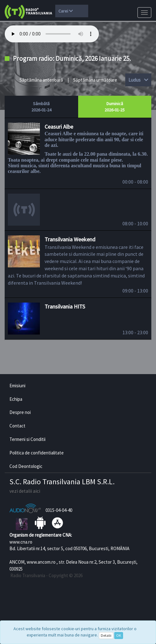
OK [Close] (119, 635)
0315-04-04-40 (59, 510)
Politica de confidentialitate (37, 453)
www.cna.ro (21, 542)
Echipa (16, 399)
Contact (17, 426)
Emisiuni (17, 386)
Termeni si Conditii (27, 439)
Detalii (106, 635)
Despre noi (20, 412)
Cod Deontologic (26, 466)
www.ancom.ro (41, 562)
